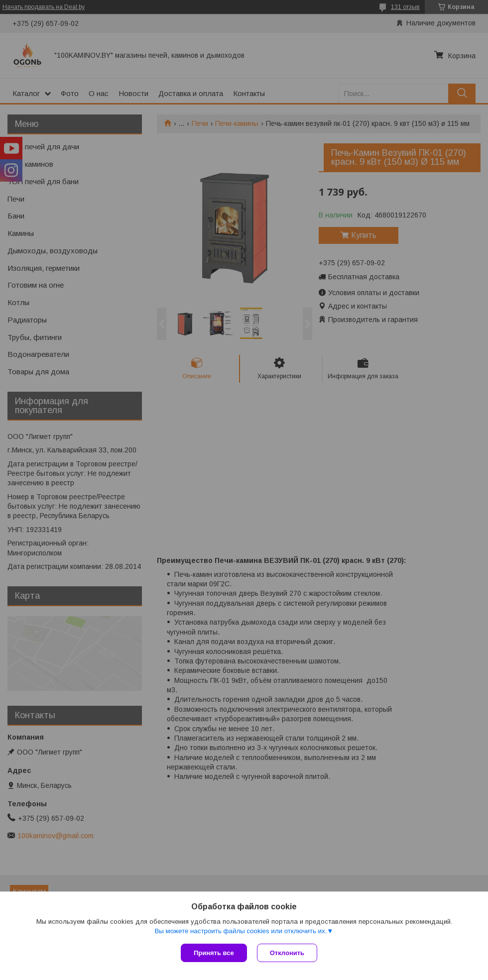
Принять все (214, 953)
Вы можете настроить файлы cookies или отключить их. (241, 931)
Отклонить (287, 953)
